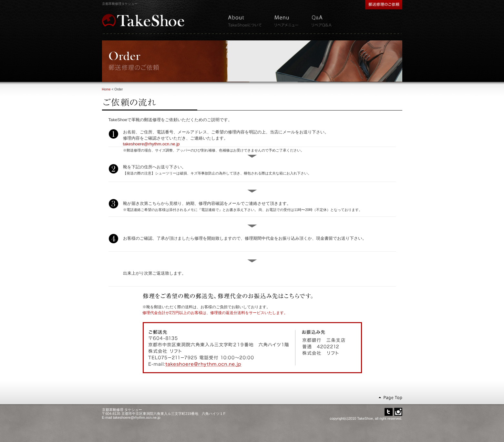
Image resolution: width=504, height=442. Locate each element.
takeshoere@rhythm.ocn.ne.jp (151, 144)
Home (106, 89)
